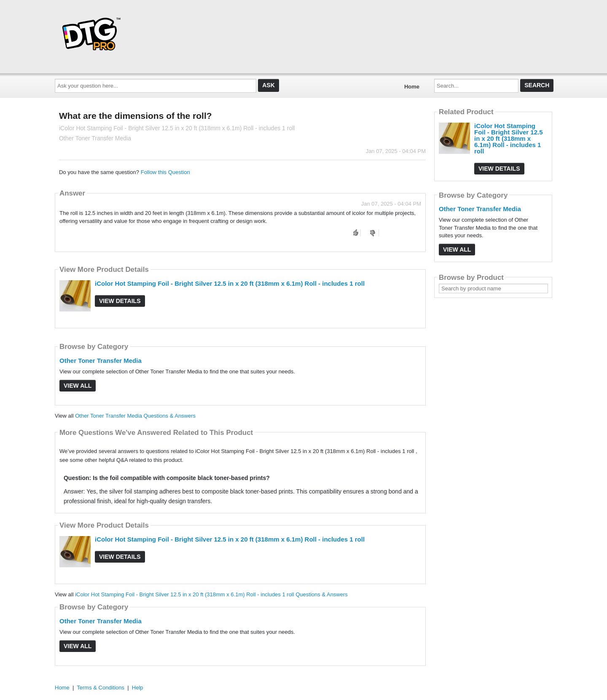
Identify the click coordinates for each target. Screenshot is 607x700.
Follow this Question (165, 172)
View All (78, 386)
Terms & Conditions (101, 688)
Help (138, 688)
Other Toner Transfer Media (101, 361)
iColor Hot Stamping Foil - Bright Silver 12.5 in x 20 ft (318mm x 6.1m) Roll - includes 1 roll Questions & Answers (211, 594)
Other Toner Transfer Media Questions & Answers (135, 416)
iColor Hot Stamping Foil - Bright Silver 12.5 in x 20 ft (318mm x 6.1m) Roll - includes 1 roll (230, 283)
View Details (120, 301)
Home (412, 87)
